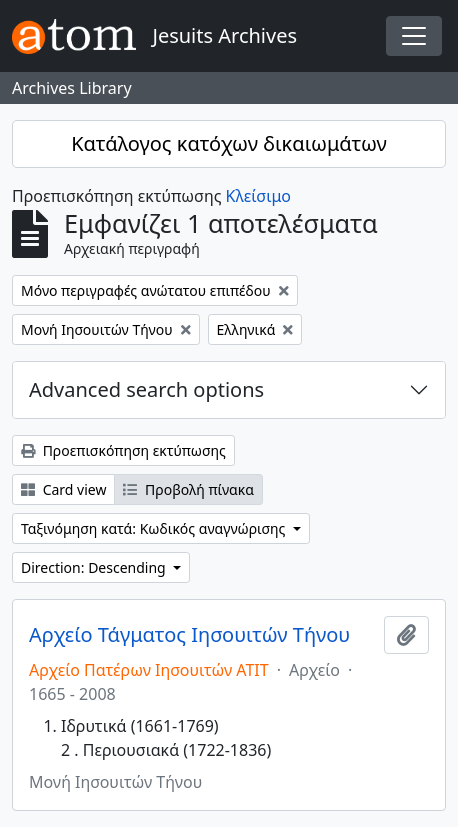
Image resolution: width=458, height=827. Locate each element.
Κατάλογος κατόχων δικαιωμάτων (229, 143)
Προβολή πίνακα (188, 489)
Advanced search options (146, 389)
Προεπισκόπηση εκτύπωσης (123, 450)
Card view (63, 489)
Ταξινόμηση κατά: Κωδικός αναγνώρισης (155, 528)
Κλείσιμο (258, 196)
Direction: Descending (95, 567)
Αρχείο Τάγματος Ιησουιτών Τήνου (189, 635)
